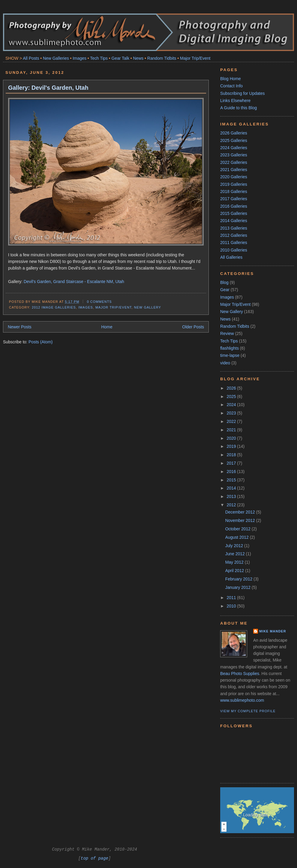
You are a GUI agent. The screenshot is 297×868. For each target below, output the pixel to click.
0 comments (99, 302)
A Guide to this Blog (238, 108)
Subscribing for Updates (242, 93)
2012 (232, 505)
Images (79, 58)
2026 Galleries (234, 133)
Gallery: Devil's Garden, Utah (48, 88)
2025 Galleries (234, 140)
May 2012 (235, 562)
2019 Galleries (234, 184)
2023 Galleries (234, 155)
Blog (224, 282)
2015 (232, 480)
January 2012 (238, 587)
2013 (232, 496)
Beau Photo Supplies (240, 674)
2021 (232, 430)
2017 (232, 463)
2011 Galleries (234, 243)
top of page (94, 858)
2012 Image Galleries (54, 307)
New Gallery (148, 307)
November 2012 (241, 520)
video (225, 363)
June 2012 (236, 554)
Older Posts (193, 327)
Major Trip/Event (195, 58)
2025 (232, 396)
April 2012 (235, 571)
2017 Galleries (234, 199)
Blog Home (231, 79)
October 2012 (238, 529)
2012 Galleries (234, 235)
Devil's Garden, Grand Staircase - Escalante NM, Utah (74, 282)
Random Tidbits (162, 58)
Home (107, 327)
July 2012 (235, 546)
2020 (232, 438)
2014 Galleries (234, 221)
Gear (225, 290)
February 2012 (239, 579)
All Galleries (231, 257)
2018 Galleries (234, 191)
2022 (232, 421)
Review (227, 333)
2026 (232, 388)
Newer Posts (20, 327)
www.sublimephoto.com (242, 700)
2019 (232, 446)
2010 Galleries (234, 250)
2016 (232, 472)
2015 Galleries (234, 213)
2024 (232, 405)
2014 (232, 488)
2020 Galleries (234, 177)
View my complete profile (248, 711)
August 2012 (238, 537)
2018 (232, 455)
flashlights (229, 348)
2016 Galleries (234, 206)
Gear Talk (120, 58)
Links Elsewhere (235, 101)
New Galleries (56, 58)
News (138, 58)
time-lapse (230, 355)
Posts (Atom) (40, 342)
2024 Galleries (234, 148)
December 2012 (241, 512)
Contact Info (231, 86)
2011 (232, 598)
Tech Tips (99, 58)
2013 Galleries (234, 228)
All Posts (31, 58)
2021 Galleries (234, 170)
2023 (232, 413)
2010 (232, 606)
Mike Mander (273, 631)
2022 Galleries (234, 162)
